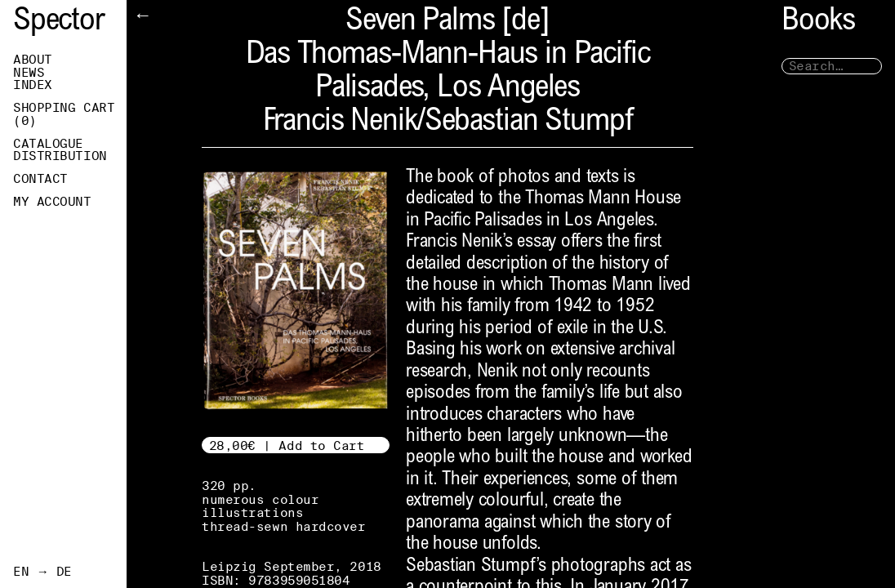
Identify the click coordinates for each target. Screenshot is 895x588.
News (29, 73)
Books (818, 22)
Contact (40, 179)
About (33, 60)
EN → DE (42, 572)
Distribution (60, 156)
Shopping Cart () (64, 114)
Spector (59, 22)
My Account (52, 202)
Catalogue (48, 144)
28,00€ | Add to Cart (287, 445)
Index (33, 85)
